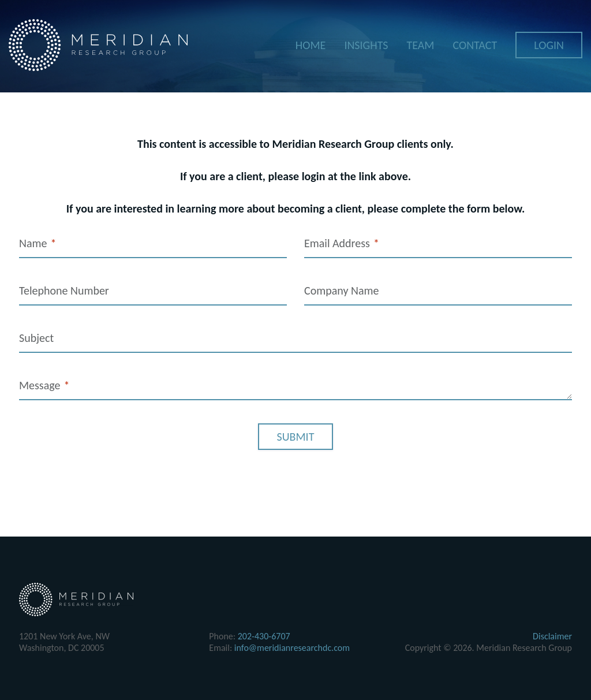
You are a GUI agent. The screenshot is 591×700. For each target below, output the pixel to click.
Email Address (342, 243)
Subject (36, 338)
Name (38, 243)
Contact (475, 46)
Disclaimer (552, 636)
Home (311, 46)
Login (549, 46)
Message (44, 386)
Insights (366, 46)
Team (420, 46)
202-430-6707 (264, 636)
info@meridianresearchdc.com (292, 648)
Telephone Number (64, 291)
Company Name (341, 291)
